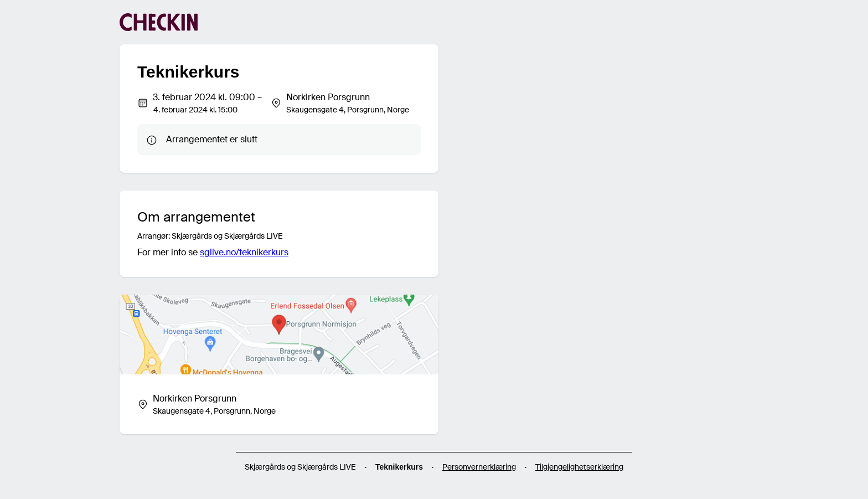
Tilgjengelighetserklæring (579, 467)
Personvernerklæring (479, 467)
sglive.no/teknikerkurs (244, 252)
